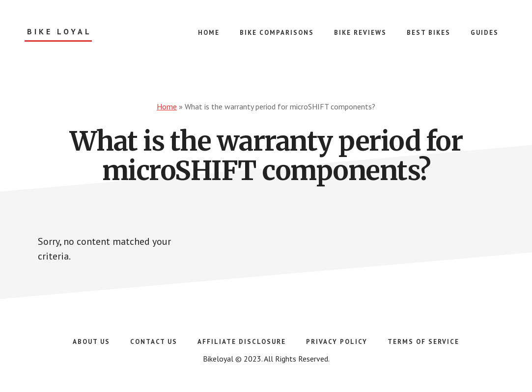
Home (167, 106)
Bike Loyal (59, 32)
